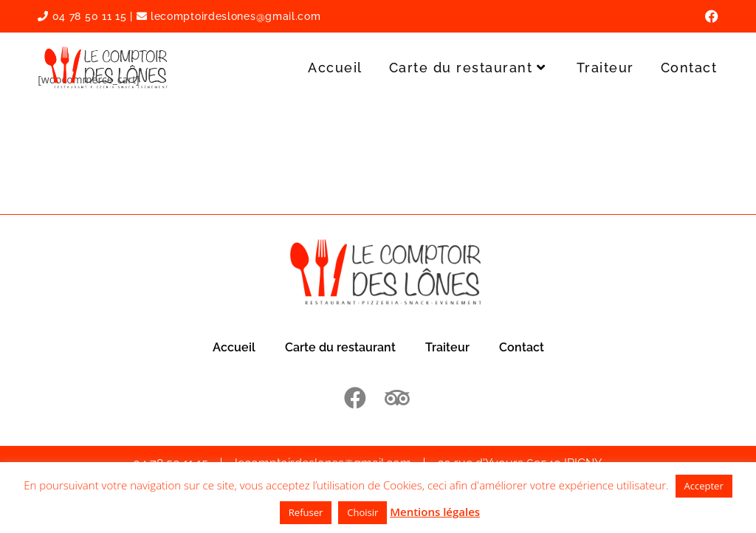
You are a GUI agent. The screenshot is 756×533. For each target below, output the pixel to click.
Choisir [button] (362, 512)
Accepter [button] (704, 486)
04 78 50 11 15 (82, 16)
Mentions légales (435, 512)
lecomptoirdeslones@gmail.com (229, 16)
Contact (522, 347)
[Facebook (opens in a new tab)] (709, 16)
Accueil (234, 347)
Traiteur (447, 347)
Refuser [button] (306, 512)
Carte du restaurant (340, 347)
